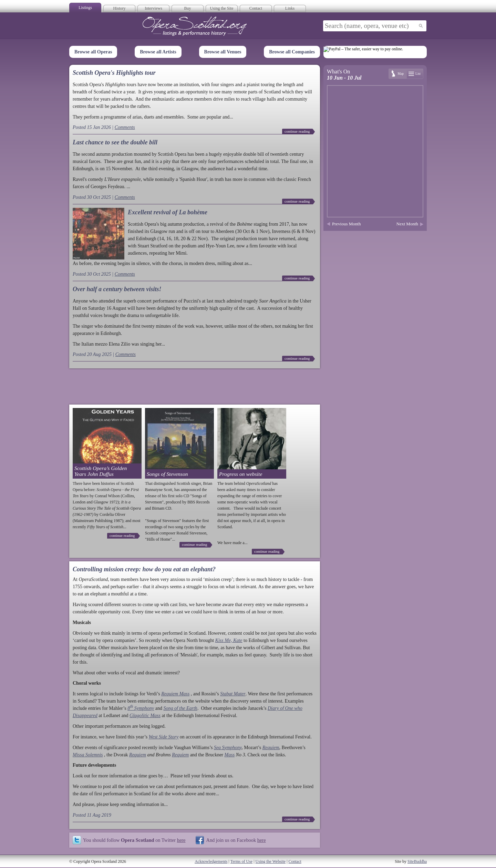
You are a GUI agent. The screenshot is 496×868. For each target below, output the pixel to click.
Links (290, 8)
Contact (256, 8)
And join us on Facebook (236, 840)
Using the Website (271, 861)
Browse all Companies (292, 52)
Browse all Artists (158, 52)
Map (401, 74)
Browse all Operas (93, 52)
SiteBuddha (417, 861)
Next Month (407, 224)
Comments (125, 127)
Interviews (153, 8)
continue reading (297, 131)
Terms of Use (241, 861)
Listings (85, 8)
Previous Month (346, 224)
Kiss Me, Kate (229, 640)
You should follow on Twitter (134, 840)
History (120, 8)
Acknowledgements (211, 861)
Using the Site (222, 8)
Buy (187, 8)
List (418, 74)
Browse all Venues (223, 52)
